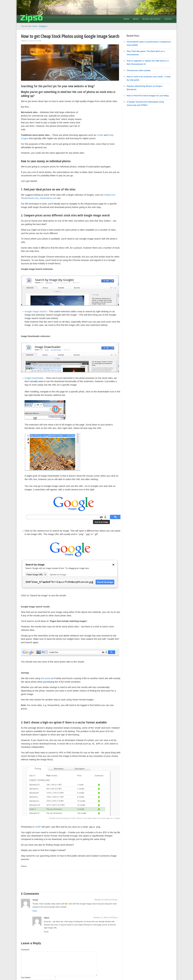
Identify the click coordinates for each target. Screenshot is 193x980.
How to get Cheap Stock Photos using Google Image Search (70, 36)
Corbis (100, 135)
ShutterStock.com (30, 198)
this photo (46, 678)
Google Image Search (36, 311)
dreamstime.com (48, 198)
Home (126, 19)
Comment (25, 950)
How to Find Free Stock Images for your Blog (148, 96)
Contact (168, 19)
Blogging (43, 26)
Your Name (26, 978)
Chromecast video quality (139, 70)
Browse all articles (151, 19)
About (136, 19)
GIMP (38, 827)
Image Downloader (34, 378)
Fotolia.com (109, 195)
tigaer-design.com (167, 14)
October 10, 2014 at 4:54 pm (106, 900)
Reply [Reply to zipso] (46, 932)
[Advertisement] (101, 118)
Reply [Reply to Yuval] (35, 911)
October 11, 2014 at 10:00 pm (105, 918)
